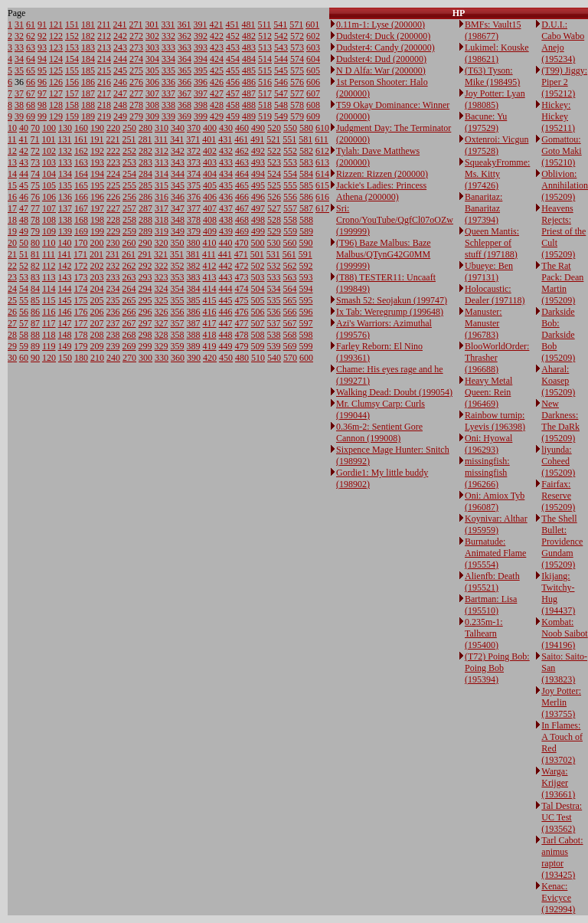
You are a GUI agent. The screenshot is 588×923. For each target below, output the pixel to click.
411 (209, 254)
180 (81, 358)
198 (97, 220)
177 (81, 323)
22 (12, 266)
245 (120, 70)
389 (194, 346)
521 (273, 139)
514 (265, 59)
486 (249, 82)
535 (274, 300)
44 (24, 174)
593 (306, 277)
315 (162, 185)
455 (233, 70)
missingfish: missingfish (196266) (487, 473)
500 (258, 243)
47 (24, 208)
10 (12, 128)
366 (185, 82)
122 (56, 36)
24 (12, 289)
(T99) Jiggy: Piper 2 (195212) (564, 82)
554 (290, 174)
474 (242, 289)
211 (104, 25)
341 (177, 139)
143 (65, 277)
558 (290, 220)
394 (201, 59)
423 (217, 47)
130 (65, 128)
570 (290, 358)
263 (129, 277)
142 (65, 266)
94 (42, 59)
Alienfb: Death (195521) (492, 582)
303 (152, 47)
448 (226, 335)
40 (24, 128)
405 (210, 185)
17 (12, 208)
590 (306, 243)
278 (136, 105)
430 (226, 128)
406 (210, 197)
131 (65, 139)
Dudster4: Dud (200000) (381, 59)
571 (296, 25)
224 (113, 174)
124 (56, 59)
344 (178, 174)
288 (145, 220)
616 (322, 197)
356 (178, 312)
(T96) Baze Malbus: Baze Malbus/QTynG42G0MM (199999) (384, 254)
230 (113, 243)
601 (312, 25)
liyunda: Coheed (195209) (558, 461)
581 (305, 139)
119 (49, 346)
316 (162, 197)
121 (56, 25)
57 (24, 323)
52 (24, 266)
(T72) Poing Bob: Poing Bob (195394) (497, 668)
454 (233, 59)
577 (297, 93)
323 (162, 277)
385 (194, 300)
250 (129, 128)
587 (306, 208)
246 (120, 82)
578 (297, 105)
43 (24, 162)
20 (12, 243)
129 (56, 116)
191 (97, 139)
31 (19, 25)
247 (120, 93)
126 (56, 82)
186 (88, 82)
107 (49, 208)
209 (97, 346)
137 (65, 208)
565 (290, 300)
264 (129, 289)
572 (297, 36)
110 (49, 243)
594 (306, 289)
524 (274, 174)
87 (35, 323)
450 (226, 358)
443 (226, 277)
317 (162, 208)
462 (242, 151)
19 (12, 231)
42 (24, 151)
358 (178, 335)
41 (24, 139)
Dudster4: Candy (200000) (385, 47)
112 (49, 266)
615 (322, 185)
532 (274, 266)
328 (162, 335)
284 (145, 174)
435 (226, 185)
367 (185, 93)
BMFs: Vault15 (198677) (493, 30)
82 (35, 266)
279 (136, 116)
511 (265, 25)
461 (241, 139)
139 (65, 231)
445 (226, 300)
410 (210, 243)
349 (178, 231)
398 (201, 105)
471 (241, 254)
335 (168, 70)
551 (289, 139)
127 (56, 93)
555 (290, 185)
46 (24, 197)
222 (113, 151)
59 (24, 346)
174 (81, 289)
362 (185, 36)
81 (35, 254)
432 (226, 151)
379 (194, 231)
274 (136, 59)
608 (313, 105)
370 (194, 128)
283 (145, 162)
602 (313, 36)
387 (194, 323)
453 (233, 47)
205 (97, 300)
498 (258, 220)
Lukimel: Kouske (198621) (497, 53)
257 (129, 208)
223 (113, 162)
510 (258, 358)
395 (201, 70)
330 (162, 358)
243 (120, 47)
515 (265, 70)
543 (281, 47)
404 (210, 174)
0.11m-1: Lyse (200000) (381, 25)
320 (162, 243)
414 (210, 289)
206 (97, 312)
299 (145, 346)
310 (162, 128)
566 (290, 312)
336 (168, 82)
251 (129, 139)
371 (193, 139)
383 (194, 277)
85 (35, 300)
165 (81, 185)
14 (12, 174)
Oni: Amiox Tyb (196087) (495, 501)
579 (297, 116)
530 (274, 243)
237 (113, 323)
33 (19, 47)
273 (136, 47)
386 (194, 312)
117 (49, 323)
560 (290, 243)
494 (258, 174)
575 (297, 70)
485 (249, 70)
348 (178, 220)
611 (322, 139)
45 (24, 185)
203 (97, 277)
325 (162, 300)
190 (97, 128)
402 (210, 151)
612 (322, 151)
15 (12, 185)
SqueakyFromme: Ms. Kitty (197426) (497, 174)
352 (178, 266)
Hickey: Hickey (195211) (558, 116)
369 (185, 116)
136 (65, 197)
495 (258, 185)
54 (24, 289)
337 (168, 93)
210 (97, 358)
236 (113, 312)
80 (35, 243)
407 (210, 208)
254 (129, 174)
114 (49, 289)
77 (35, 208)
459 (233, 116)
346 (178, 197)
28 (12, 335)
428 (217, 105)
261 (129, 254)
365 (185, 70)
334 (168, 59)
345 (178, 185)
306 (152, 82)
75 (35, 185)
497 (258, 208)
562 (290, 266)
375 (194, 185)
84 (35, 289)
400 (210, 128)
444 (226, 289)
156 (72, 82)
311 (162, 139)
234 (113, 289)
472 (242, 266)
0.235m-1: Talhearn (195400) (484, 633)
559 (290, 231)
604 (313, 59)
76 (35, 197)
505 (258, 300)
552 (290, 151)
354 (178, 289)
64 (31, 59)
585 (306, 185)
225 (113, 185)
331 (168, 25)
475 (242, 300)
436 (226, 197)
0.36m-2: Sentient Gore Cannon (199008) (379, 432)
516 (265, 82)
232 (113, 266)
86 (35, 312)
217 (104, 93)
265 (129, 300)
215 (104, 70)
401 (209, 139)
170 (81, 243)
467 (242, 208)
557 (290, 208)
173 (81, 277)
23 (12, 277)
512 (265, 36)
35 (19, 70)
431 (225, 139)
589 (306, 231)
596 (306, 312)
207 (97, 323)
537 (274, 323)
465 (242, 185)
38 (19, 105)
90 (35, 358)
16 (12, 197)
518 (265, 105)
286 (145, 197)
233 (113, 277)
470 (242, 243)
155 (72, 70)
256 (129, 197)
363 (185, 47)
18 (12, 220)
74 (35, 174)
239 (113, 346)
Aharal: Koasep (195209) (558, 381)
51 (24, 254)
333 (168, 47)
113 (49, 277)
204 (97, 289)
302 (152, 36)
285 (145, 185)
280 (145, 128)
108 (49, 220)
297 (145, 323)
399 (201, 116)
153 (72, 47)
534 (274, 289)
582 (306, 151)
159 (72, 116)
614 (322, 174)
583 (306, 162)
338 (168, 105)
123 (56, 47)
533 (274, 277)
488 (249, 105)
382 (194, 266)
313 (162, 162)
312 (162, 151)
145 (65, 300)
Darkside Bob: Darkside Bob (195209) (558, 335)
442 (226, 266)
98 (42, 105)
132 (65, 151)
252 (129, 151)
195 (97, 185)
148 (65, 335)
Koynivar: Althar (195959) (496, 524)
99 (42, 116)
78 (35, 220)
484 (249, 59)
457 (233, 93)
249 (120, 116)
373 (194, 162)
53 (24, 277)
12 (12, 151)
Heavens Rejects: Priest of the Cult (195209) (563, 231)
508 (258, 335)
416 (210, 312)
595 (306, 300)
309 (152, 116)
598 (306, 335)
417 (210, 323)
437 (226, 208)
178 (81, 335)
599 (306, 346)
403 (210, 162)
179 (81, 346)
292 (145, 266)
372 (194, 151)
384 (194, 289)
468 (242, 220)
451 (233, 25)
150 (65, 358)
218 (104, 105)
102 (49, 151)
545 (281, 70)
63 (31, 47)
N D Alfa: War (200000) (381, 70)
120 (49, 358)
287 (145, 208)
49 (24, 231)
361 (185, 25)
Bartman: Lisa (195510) (491, 605)
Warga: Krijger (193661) (558, 783)
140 (65, 243)
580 (306, 128)
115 (49, 300)
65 (31, 70)
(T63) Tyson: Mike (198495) (492, 76)
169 (81, 231)
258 (129, 220)
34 (19, 59)
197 (97, 208)
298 (145, 335)
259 (129, 231)
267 (129, 323)
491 (257, 139)
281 (145, 139)
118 (49, 335)
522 (274, 151)
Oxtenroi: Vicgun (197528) (497, 145)
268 (129, 335)
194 (97, 174)
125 (56, 70)
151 (72, 25)
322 (162, 266)
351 (177, 254)
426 (217, 82)
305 (152, 70)
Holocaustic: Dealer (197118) (495, 295)
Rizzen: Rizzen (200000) (382, 174)
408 (210, 220)
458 (233, 105)
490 (258, 128)
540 (274, 358)
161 (81, 139)
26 (12, 312)
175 (81, 300)
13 (12, 162)
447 (226, 323)
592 (306, 266)
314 (162, 174)
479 (242, 346)
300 (145, 358)
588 (306, 220)
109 (49, 231)
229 (113, 231)
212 (104, 36)
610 (322, 128)
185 (88, 70)
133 (65, 162)
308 (152, 105)
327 (162, 323)
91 (42, 25)
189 (88, 116)
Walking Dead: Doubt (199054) (394, 392)
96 (42, 82)
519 (265, 116)
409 (210, 231)
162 (81, 151)
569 (290, 346)
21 (12, 254)
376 (194, 197)
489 (249, 116)
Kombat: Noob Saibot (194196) (564, 633)
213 (104, 47)
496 (258, 197)
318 (162, 220)
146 (65, 312)
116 (49, 312)
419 (210, 346)
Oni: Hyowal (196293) (488, 444)
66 (31, 82)
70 (35, 128)
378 (194, 220)
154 (72, 59)
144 (65, 289)
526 (274, 197)
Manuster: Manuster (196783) (483, 323)
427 (217, 93)
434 (226, 174)
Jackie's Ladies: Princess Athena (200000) (381, 191)
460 (242, 128)
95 (42, 70)
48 (24, 220)
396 (201, 82)
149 (65, 346)
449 (226, 346)
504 (258, 289)
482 (249, 36)
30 (12, 358)
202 (97, 266)
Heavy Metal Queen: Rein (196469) (488, 392)
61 (31, 25)
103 (49, 162)
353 (178, 277)
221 (113, 139)
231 (113, 254)
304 (152, 59)
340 (178, 128)
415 (210, 300)
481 (249, 25)
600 (306, 358)
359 (178, 346)
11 (12, 139)
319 (162, 231)
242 (120, 36)
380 (194, 243)
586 (306, 197)
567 (290, 323)
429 (217, 116)
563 (290, 277)
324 (162, 289)
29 (12, 346)
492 (258, 151)
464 (242, 174)
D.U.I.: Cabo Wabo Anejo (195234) (563, 42)
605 (313, 70)
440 (226, 243)
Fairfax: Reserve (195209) (558, 496)
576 (297, 82)
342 (178, 151)
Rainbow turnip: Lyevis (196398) (495, 421)
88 (35, 335)
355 (178, 300)
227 (113, 208)
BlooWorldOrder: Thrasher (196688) (497, 358)
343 (178, 162)
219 (104, 116)
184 (88, 59)
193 (97, 162)
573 (297, 47)
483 (249, 47)
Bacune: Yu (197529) (486, 122)
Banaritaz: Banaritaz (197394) (483, 208)
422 (217, 36)
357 (178, 323)
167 (81, 208)
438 (226, 220)
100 (49, 128)
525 (274, 185)
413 (210, 277)
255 (129, 185)
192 (97, 151)
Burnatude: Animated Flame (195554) (495, 553)
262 (129, 266)
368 (185, 105)
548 (281, 105)
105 (49, 185)
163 (81, 162)
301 (152, 25)
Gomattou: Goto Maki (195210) (561, 151)
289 (145, 231)
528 (274, 220)
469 (242, 231)
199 (97, 231)
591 (305, 254)
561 (289, 254)
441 (225, 254)
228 (113, 220)
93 (42, 47)
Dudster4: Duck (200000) (383, 36)
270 (129, 358)
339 (168, 116)
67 (31, 93)
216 (104, 82)
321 (161, 254)
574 (297, 59)
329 (162, 346)
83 (35, 277)
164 (81, 174)
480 (242, 358)
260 (129, 243)
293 (145, 277)
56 (24, 312)
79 (35, 231)
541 (280, 25)
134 (65, 174)
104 (49, 174)
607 (313, 93)
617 (322, 208)
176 (81, 312)
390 (194, 358)
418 (210, 335)
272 (136, 36)
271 (136, 25)
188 (88, 105)
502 (258, 266)
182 (88, 36)
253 (129, 162)
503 (258, 277)
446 (226, 312)
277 (136, 93)
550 (290, 128)
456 (233, 82)
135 (65, 185)
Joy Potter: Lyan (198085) (495, 99)
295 (145, 300)
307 (152, 93)
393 (201, 47)
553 (290, 162)
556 (290, 197)
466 (242, 197)
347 (178, 208)
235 (113, 300)
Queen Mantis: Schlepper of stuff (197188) (492, 243)
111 (49, 254)
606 (313, 82)
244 (120, 59)
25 (12, 300)
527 (274, 208)
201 (96, 254)
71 (35, 139)
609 (313, 116)
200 (97, 243)
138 (65, 220)
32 (19, 36)
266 (129, 312)
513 (265, 47)
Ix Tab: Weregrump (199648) (390, 312)
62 (31, 36)
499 (258, 231)
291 (145, 254)
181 (88, 25)
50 (24, 243)
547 (281, 93)
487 (249, 93)
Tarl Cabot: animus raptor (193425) (562, 858)
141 (64, 254)
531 (273, 254)
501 (257, 254)
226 (113, 197)
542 (281, 36)
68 (31, 105)
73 (35, 162)
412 (210, 266)
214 (104, 59)
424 (217, 59)
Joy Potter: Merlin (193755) (561, 702)
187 (88, 93)
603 (313, 47)
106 (49, 197)
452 (233, 36)
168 (81, 220)
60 (24, 358)
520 (274, 128)
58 (24, 335)
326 (162, 312)
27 (12, 323)
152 (72, 36)
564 (290, 289)
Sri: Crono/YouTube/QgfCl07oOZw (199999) (395, 220)
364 (185, 59)
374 (194, 174)
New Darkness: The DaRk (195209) (560, 421)
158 (72, 105)
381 (193, 254)
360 (178, 358)
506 (258, 312)
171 (80, 254)
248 (120, 105)
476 (242, 312)
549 (281, 116)
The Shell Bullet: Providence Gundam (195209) (562, 542)
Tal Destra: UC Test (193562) (562, 817)
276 (136, 82)
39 (19, 116)
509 (258, 346)
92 (42, 36)
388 (194, 335)
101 (49, 139)
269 (129, 346)
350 (178, 243)
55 (24, 300)
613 (322, 162)
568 (290, 335)
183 (88, 47)
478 (242, 335)
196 (97, 197)
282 (145, 151)
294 (145, 289)
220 (113, 128)
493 (258, 162)
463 (242, 162)
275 (136, 70)
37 (19, 93)
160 (81, 128)
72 (35, 151)
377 (194, 208)
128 (56, 105)
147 (65, 323)
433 (226, 162)
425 (217, 70)
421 (217, 25)
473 (242, 277)
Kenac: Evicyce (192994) (558, 898)
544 (281, 59)
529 (274, 231)
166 (81, 197)
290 (145, 243)
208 (97, 335)
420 (210, 358)
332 (168, 36)
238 (113, 335)
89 (35, 346)
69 (31, 116)
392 (201, 36)
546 (281, 82)
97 (42, 93)
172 (81, 266)
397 (201, 93)
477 (242, 323)
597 (306, 323)
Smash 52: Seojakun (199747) (392, 300)
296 (145, 312)
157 (72, 93)
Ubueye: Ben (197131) (489, 272)
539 (274, 346)
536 (274, 312)
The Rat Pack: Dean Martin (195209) (562, 283)
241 (120, 25)
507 (258, 323)
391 (201, 25)
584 (306, 174)
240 (113, 358)
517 (265, 93)
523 (274, 162)
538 (274, 335)
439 (226, 231)
